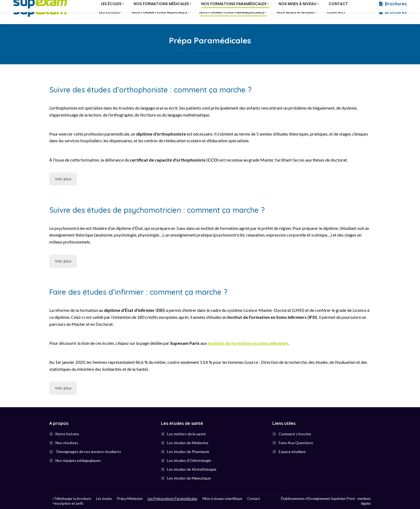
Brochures (392, 12)
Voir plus (63, 179)
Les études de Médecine (188, 443)
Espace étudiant (292, 452)
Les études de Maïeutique (189, 478)
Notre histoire (67, 434)
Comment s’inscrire (295, 434)
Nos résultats (67, 443)
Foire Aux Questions (296, 443)
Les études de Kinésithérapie (192, 469)
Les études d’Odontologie (189, 460)
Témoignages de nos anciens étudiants (88, 452)
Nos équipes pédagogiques (78, 460)
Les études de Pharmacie (188, 452)
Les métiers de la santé (186, 434)
